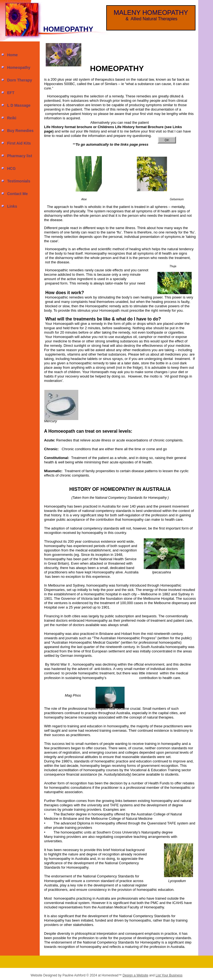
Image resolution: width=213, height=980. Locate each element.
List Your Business (169, 975)
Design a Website (136, 975)
